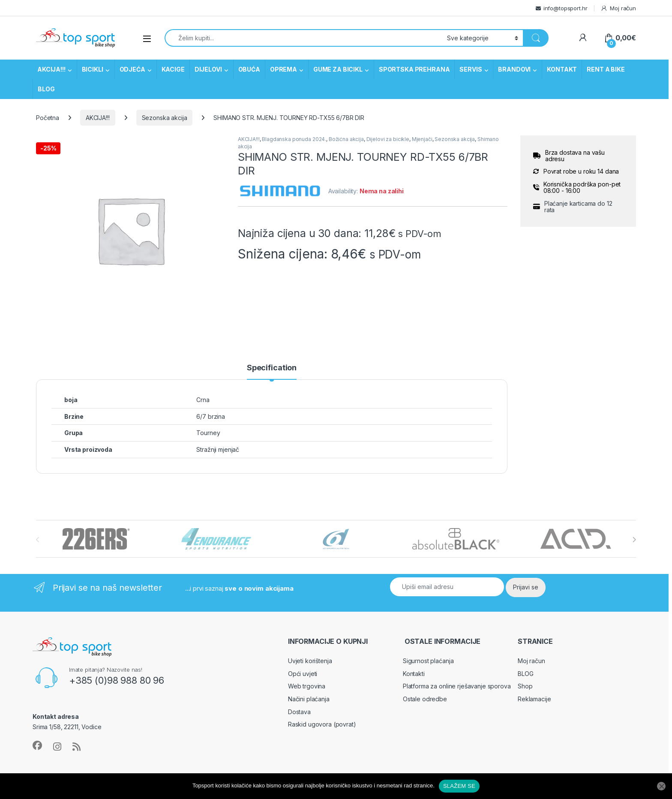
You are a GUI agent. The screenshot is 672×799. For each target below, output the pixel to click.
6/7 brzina (211, 416)
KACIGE (173, 69)
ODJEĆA (132, 69)
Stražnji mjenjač (218, 449)
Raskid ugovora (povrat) (322, 724)
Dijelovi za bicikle (388, 139)
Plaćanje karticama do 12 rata (578, 207)
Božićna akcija (346, 139)
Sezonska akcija (165, 118)
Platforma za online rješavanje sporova (457, 686)
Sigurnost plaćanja (428, 661)
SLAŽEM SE (459, 786)
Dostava (299, 712)
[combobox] (303, 38)
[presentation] (634, 540)
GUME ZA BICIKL (338, 69)
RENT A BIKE (606, 69)
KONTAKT (562, 69)
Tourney (208, 433)
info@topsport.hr (565, 8)
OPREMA (283, 69)
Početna (48, 118)
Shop (525, 686)
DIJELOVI (208, 69)
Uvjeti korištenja (310, 661)
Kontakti (414, 674)
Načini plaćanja (309, 699)
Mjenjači (422, 139)
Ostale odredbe (425, 699)
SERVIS (471, 69)
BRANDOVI (514, 69)
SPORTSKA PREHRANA (414, 69)
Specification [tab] (272, 368)
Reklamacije (534, 699)
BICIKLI (93, 69)
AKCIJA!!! (51, 69)
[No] (661, 786)
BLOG (46, 89)
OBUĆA (249, 69)
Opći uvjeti (303, 674)
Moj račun (618, 8)
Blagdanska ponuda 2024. (294, 139)
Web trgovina (307, 686)
